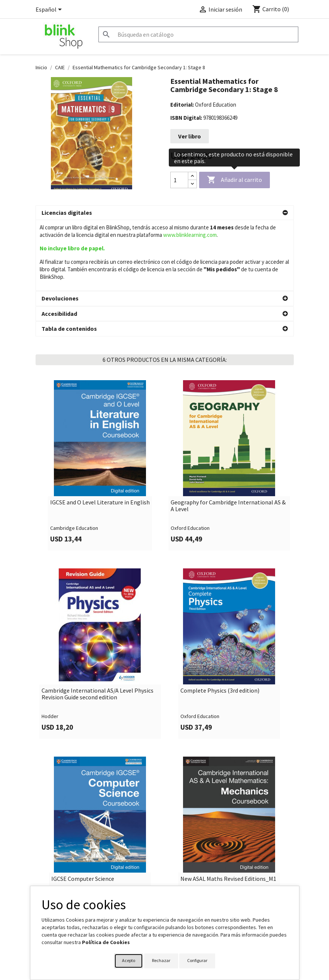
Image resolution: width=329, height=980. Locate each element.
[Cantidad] (179, 180)
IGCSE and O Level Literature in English (100, 432)
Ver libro (190, 136)
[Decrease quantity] (192, 184)
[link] (100, 395)
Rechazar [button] (161, 960)
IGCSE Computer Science (83, 808)
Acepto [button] (129, 960)
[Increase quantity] (192, 176)
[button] (165, 213)
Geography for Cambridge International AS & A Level (228, 435)
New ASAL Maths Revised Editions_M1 (228, 808)
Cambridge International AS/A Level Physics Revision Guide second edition (98, 623)
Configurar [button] (197, 960)
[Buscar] (198, 34)
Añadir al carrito (234, 180)
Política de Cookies (106, 942)
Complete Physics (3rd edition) (220, 620)
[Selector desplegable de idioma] (50, 10)
